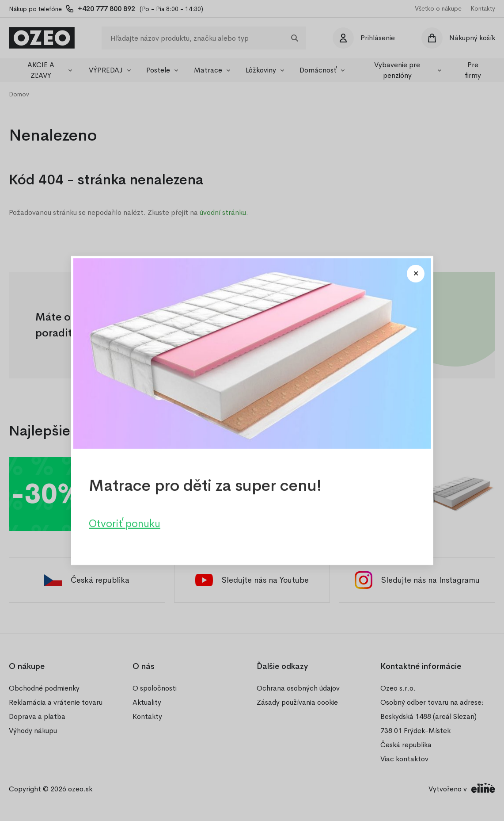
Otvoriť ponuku (125, 523)
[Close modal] (416, 274)
